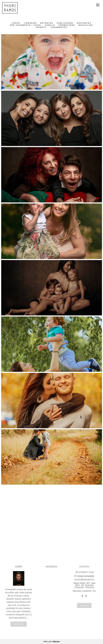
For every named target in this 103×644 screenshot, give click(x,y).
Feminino (31, 23)
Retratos (47, 23)
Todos (16, 23)
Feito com (51, 642)
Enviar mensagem (86, 576)
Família (50, 25)
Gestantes (84, 23)
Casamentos (59, 27)
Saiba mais (19, 624)
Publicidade (65, 23)
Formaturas (67, 25)
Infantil (41, 27)
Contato (84, 605)
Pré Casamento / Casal (26, 25)
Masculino (86, 25)
